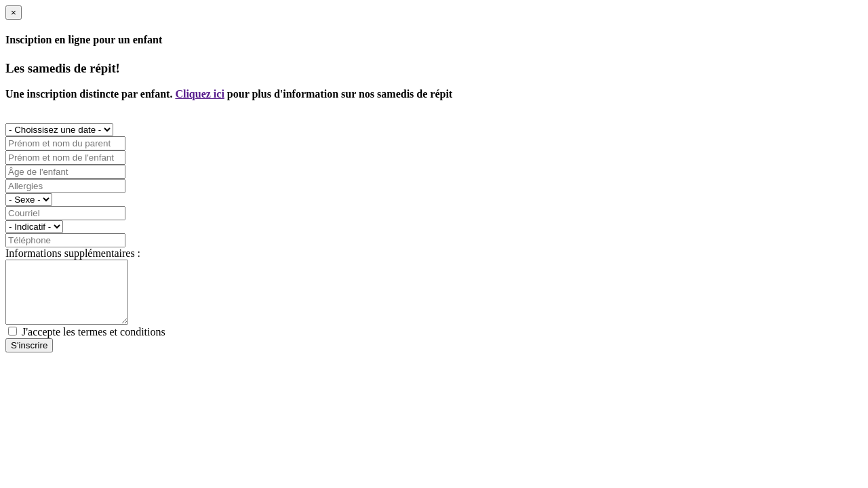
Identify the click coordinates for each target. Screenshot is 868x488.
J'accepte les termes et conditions (94, 344)
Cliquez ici (199, 94)
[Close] (14, 13)
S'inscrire (29, 358)
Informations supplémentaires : (73, 253)
